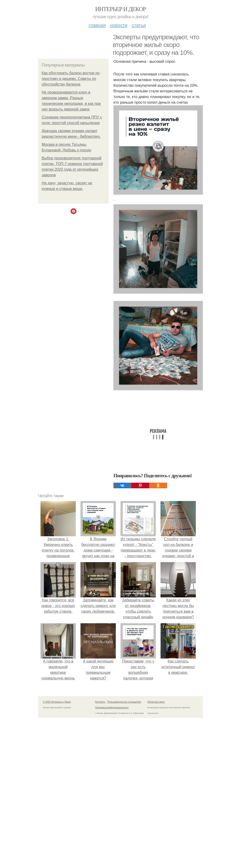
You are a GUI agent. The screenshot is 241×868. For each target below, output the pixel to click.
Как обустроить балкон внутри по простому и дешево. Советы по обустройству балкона (71, 79)
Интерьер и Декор (121, 9)
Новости (119, 25)
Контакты (100, 702)
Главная (97, 25)
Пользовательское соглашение (124, 702)
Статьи (139, 25)
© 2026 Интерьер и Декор (57, 702)
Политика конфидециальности (112, 708)
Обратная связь (156, 702)
